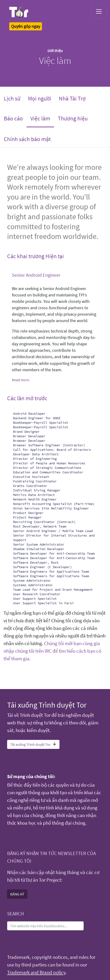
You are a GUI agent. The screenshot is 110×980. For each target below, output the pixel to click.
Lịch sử (12, 98)
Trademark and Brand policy (36, 972)
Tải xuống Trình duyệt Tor (33, 744)
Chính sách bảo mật (27, 139)
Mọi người (40, 98)
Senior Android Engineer (36, 275)
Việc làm (42, 118)
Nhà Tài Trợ (72, 98)
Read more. (21, 380)
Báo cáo (13, 118)
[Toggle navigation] (99, 11)
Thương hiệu (73, 118)
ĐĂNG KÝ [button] (17, 894)
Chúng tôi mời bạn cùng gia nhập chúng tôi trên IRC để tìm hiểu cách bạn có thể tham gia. (52, 651)
